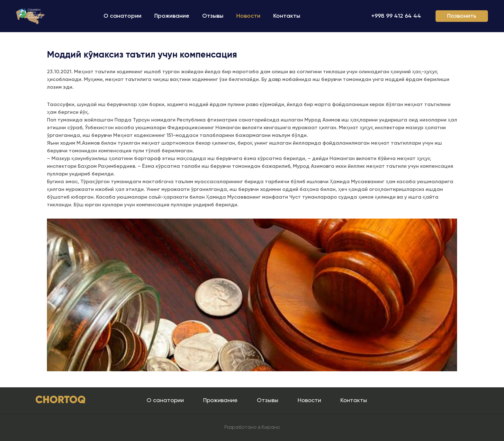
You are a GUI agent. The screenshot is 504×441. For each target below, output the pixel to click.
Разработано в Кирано (252, 428)
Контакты (287, 16)
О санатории (122, 16)
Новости (248, 16)
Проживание (172, 16)
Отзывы (213, 16)
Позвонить (462, 16)
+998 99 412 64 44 (396, 16)
